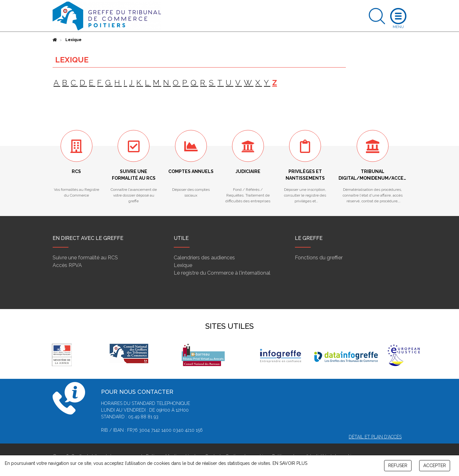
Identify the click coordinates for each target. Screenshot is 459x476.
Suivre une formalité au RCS (85, 258)
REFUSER (398, 465)
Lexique (183, 265)
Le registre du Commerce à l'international (222, 273)
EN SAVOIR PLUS (290, 463)
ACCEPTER (435, 465)
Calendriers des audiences (204, 258)
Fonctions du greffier (319, 258)
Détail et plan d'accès (375, 437)
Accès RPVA (67, 265)
